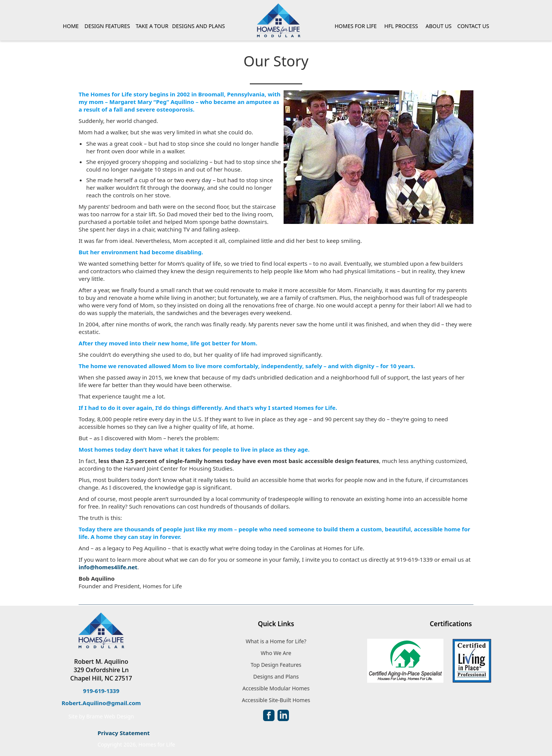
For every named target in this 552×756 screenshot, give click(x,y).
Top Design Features (276, 665)
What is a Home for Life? (276, 641)
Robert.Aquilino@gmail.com (101, 703)
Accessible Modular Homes (276, 688)
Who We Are (276, 653)
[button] (107, 20)
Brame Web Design (110, 716)
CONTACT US (473, 26)
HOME (71, 26)
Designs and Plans (276, 676)
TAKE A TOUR (152, 26)
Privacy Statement (124, 733)
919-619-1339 (101, 691)
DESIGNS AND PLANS (198, 26)
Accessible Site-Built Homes (276, 700)
